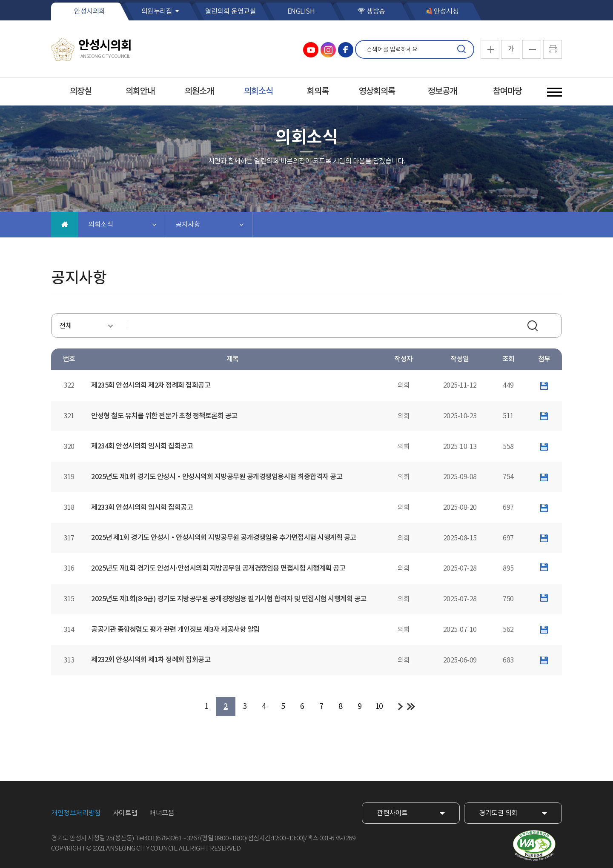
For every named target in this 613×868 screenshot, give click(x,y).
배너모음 (162, 813)
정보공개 (442, 91)
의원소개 (199, 91)
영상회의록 (377, 91)
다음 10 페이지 (400, 707)
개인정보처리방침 (76, 813)
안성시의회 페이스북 (346, 50)
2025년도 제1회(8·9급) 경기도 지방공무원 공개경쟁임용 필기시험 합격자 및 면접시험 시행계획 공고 (229, 599)
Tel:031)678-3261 (158, 838)
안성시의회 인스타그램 (328, 50)
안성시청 (446, 11)
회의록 (318, 91)
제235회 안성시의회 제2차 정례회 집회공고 (151, 385)
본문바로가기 (0, 0)
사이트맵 (125, 813)
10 (379, 707)
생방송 (376, 11)
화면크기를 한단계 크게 (490, 49)
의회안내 (140, 91)
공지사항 (188, 225)
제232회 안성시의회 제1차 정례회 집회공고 (151, 660)
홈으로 (64, 225)
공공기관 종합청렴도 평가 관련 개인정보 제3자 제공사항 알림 (175, 630)
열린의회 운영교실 (231, 11)
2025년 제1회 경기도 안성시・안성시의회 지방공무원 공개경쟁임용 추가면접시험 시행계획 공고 (224, 538)
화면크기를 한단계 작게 (532, 49)
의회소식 (258, 91)
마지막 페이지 (411, 707)
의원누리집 (157, 11)
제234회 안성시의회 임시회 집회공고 (142, 446)
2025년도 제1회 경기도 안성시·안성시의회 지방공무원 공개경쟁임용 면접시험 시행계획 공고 (218, 568)
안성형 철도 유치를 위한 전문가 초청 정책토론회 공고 (164, 416)
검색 (461, 49)
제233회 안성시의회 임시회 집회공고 (142, 508)
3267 (193, 838)
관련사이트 (392, 813)
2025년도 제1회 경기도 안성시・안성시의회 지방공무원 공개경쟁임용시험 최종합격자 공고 (217, 477)
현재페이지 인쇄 (553, 49)
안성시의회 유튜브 (311, 50)
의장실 (81, 91)
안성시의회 (90, 11)
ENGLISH (301, 11)
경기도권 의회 (498, 813)
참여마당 (507, 91)
